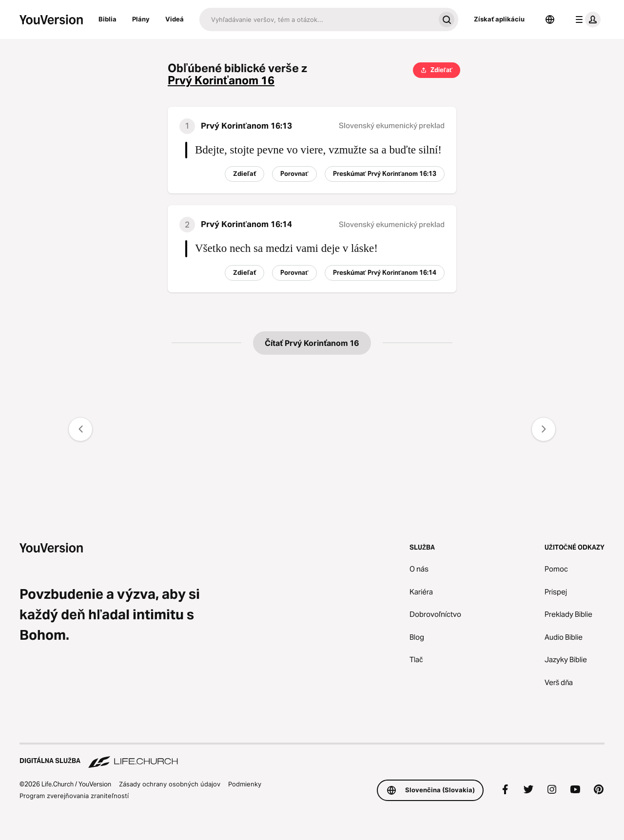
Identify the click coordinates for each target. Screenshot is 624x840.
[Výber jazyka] (550, 19)
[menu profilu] (586, 19)
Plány (141, 19)
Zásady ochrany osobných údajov (170, 784)
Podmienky (245, 784)
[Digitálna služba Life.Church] (312, 756)
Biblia (107, 19)
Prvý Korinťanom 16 (221, 81)
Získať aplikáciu (499, 19)
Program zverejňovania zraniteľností (74, 796)
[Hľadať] (317, 19)
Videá (175, 19)
